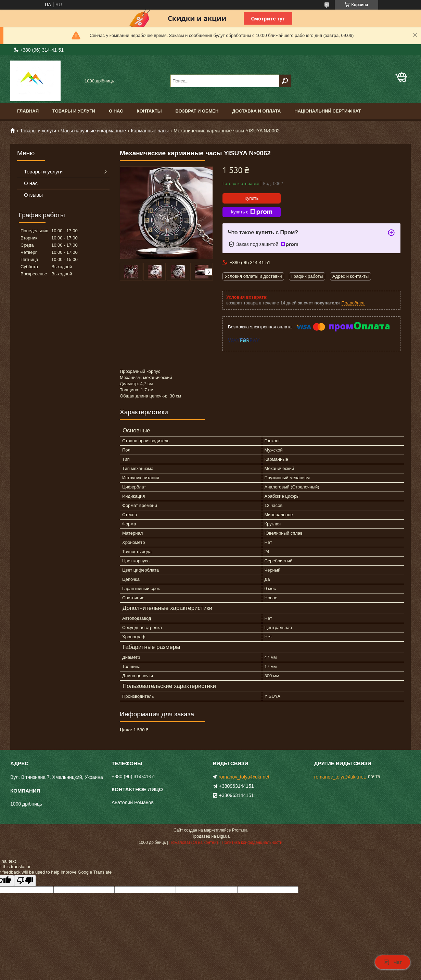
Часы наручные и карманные (94, 131)
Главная (28, 111)
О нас (116, 111)
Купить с (251, 212)
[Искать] (285, 81)
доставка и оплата (256, 111)
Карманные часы (150, 131)
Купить (251, 198)
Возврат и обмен (197, 111)
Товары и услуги (74, 111)
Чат (393, 962)
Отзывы (33, 195)
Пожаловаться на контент (194, 842)
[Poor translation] (25, 881)
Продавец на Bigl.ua (210, 836)
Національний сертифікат (328, 111)
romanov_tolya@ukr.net (244, 777)
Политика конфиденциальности (252, 842)
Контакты (149, 111)
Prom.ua (240, 830)
